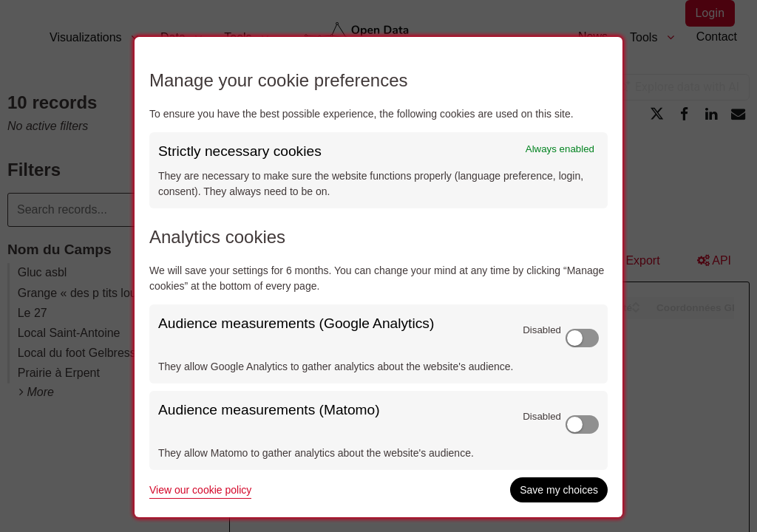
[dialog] (378, 277)
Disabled (542, 330)
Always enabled (560, 149)
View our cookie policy (200, 490)
